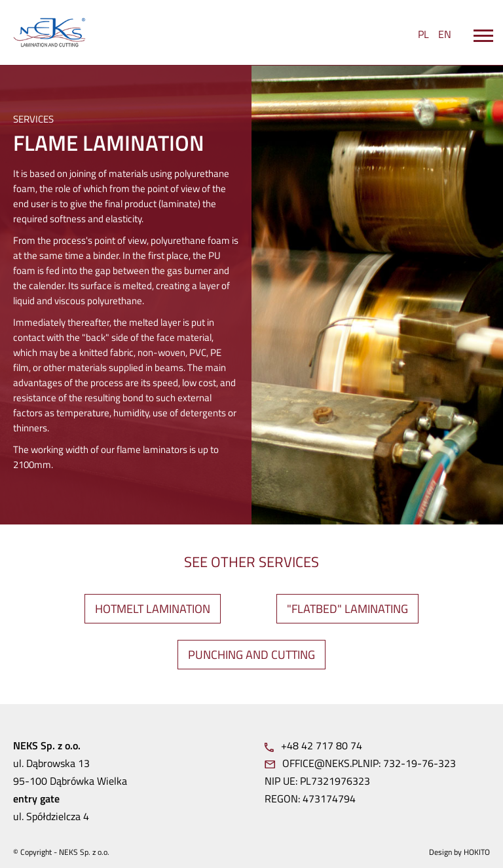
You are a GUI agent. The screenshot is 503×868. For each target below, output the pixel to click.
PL (423, 34)
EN (445, 34)
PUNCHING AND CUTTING (251, 655)
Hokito (477, 852)
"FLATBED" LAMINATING (347, 609)
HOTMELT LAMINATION (153, 609)
